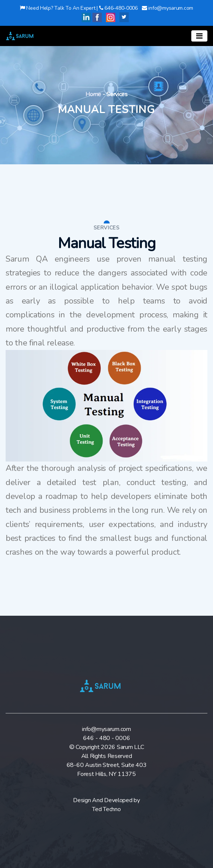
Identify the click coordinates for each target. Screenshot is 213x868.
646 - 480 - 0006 (107, 738)
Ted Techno (106, 809)
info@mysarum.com (106, 729)
